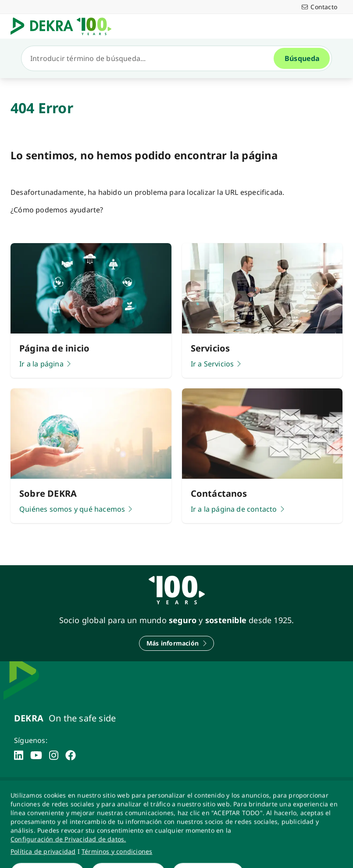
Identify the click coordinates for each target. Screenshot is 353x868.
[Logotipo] (64, 26)
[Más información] (176, 643)
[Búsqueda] (151, 58)
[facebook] (71, 755)
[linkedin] (19, 755)
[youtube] (36, 755)
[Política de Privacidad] (90, 792)
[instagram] (54, 755)
